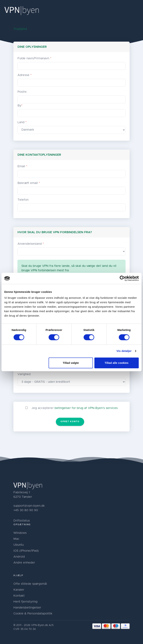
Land (22, 122)
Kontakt (19, 596)
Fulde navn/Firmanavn (34, 58)
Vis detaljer (124, 351)
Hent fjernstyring (25, 602)
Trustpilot (20, 29)
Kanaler (19, 590)
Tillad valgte (71, 363)
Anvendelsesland (31, 244)
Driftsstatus (22, 521)
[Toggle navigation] (137, 11)
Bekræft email (29, 183)
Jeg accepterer (75, 408)
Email (22, 166)
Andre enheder (24, 563)
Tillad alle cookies (117, 363)
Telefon (23, 200)
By (20, 106)
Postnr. (22, 92)
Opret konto (70, 421)
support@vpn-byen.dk (29, 506)
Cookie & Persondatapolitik (33, 614)
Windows (20, 533)
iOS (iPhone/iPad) (26, 551)
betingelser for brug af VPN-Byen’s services (86, 408)
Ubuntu (19, 545)
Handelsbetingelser (27, 608)
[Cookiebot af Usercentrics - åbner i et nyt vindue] (122, 278)
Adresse (25, 75)
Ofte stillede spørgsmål (30, 584)
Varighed (24, 374)
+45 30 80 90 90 (26, 510)
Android (19, 557)
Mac (16, 539)
